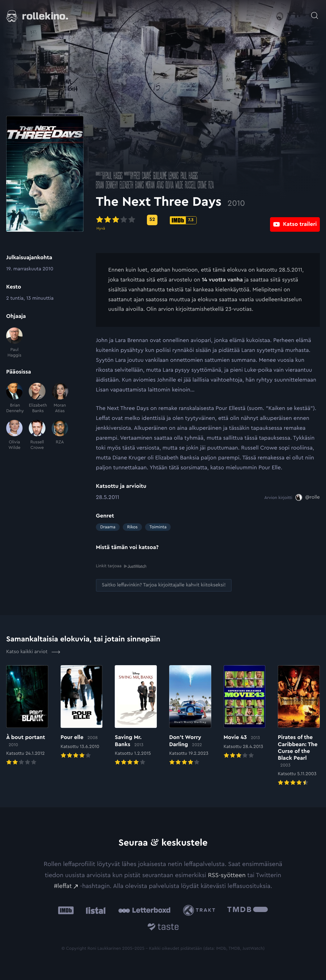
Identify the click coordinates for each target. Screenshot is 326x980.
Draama (108, 527)
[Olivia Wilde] (14, 435)
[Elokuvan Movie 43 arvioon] (245, 712)
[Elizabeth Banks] (37, 398)
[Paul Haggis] (14, 343)
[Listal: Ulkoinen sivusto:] (94, 910)
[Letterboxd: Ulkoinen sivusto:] (144, 910)
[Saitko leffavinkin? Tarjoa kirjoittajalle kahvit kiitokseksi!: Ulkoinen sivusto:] (164, 585)
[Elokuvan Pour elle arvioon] (82, 712)
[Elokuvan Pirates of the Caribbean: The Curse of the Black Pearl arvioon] (299, 726)
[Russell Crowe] (37, 435)
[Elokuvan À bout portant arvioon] (27, 716)
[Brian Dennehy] (14, 398)
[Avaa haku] (315, 12)
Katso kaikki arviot (33, 652)
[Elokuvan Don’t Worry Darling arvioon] (190, 716)
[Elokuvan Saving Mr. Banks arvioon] (136, 716)
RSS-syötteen (227, 875)
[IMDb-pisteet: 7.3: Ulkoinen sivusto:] (183, 220)
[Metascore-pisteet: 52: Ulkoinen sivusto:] (152, 220)
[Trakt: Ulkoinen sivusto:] (201, 910)
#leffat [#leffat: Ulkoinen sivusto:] (63, 886)
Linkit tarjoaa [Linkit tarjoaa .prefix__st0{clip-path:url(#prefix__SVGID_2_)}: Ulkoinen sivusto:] (121, 566)
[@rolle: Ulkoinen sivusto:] (308, 497)
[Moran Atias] (60, 398)
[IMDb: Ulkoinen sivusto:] (66, 910)
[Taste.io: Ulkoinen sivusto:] (163, 928)
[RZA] (60, 435)
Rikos (132, 527)
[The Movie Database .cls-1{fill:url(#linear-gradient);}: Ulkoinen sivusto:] (248, 910)
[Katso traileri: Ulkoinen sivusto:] (295, 220)
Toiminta (158, 527)
